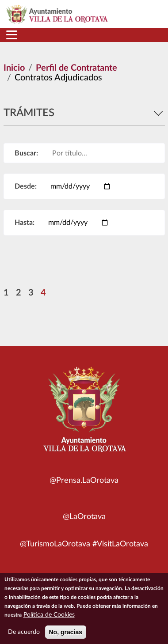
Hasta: (25, 223)
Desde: (26, 186)
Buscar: (26, 153)
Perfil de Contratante (76, 68)
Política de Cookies (49, 619)
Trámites (84, 113)
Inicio (14, 68)
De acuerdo (24, 636)
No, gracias (66, 636)
